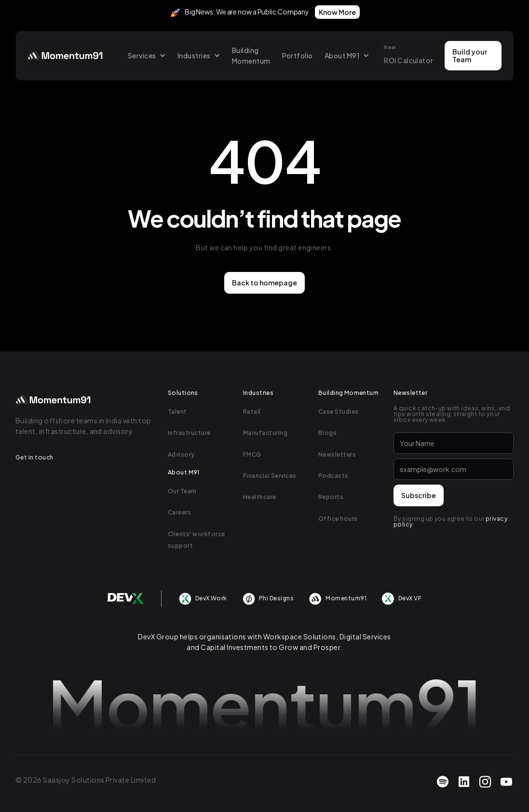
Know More (337, 12)
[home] (66, 55)
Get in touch (34, 457)
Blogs (327, 433)
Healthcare (260, 497)
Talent (177, 412)
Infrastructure (189, 433)
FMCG (252, 454)
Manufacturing (265, 433)
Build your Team (470, 56)
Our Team (182, 491)
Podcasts (333, 476)
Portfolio (298, 55)
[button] (147, 55)
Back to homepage (264, 283)
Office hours (338, 519)
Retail (252, 412)
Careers (179, 512)
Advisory (181, 454)
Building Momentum (251, 55)
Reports (331, 497)
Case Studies (339, 412)
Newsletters (337, 454)
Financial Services (270, 476)
